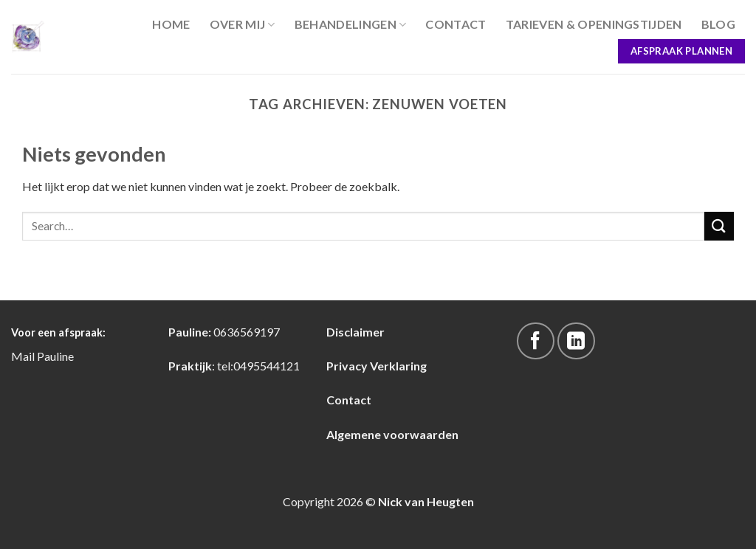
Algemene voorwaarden (392, 434)
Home (171, 24)
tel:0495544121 (258, 366)
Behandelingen (351, 24)
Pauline (55, 356)
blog (718, 24)
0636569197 (247, 332)
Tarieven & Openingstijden (594, 24)
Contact (456, 24)
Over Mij (243, 24)
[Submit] (719, 226)
